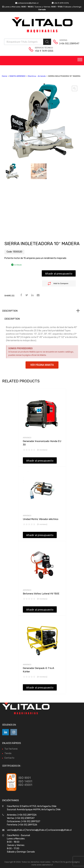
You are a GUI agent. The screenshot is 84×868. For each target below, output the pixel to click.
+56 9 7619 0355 (43, 51)
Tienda (8, 753)
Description (10, 311)
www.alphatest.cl (45, 865)
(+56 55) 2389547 (67, 44)
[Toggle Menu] (80, 61)
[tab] (42, 311)
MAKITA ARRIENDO (17, 76)
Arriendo (27, 438)
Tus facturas (11, 749)
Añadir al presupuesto (59, 274)
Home (4, 76)
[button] (42, 365)
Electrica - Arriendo (37, 76)
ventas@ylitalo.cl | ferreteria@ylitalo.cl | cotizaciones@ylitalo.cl (39, 830)
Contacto (9, 758)
